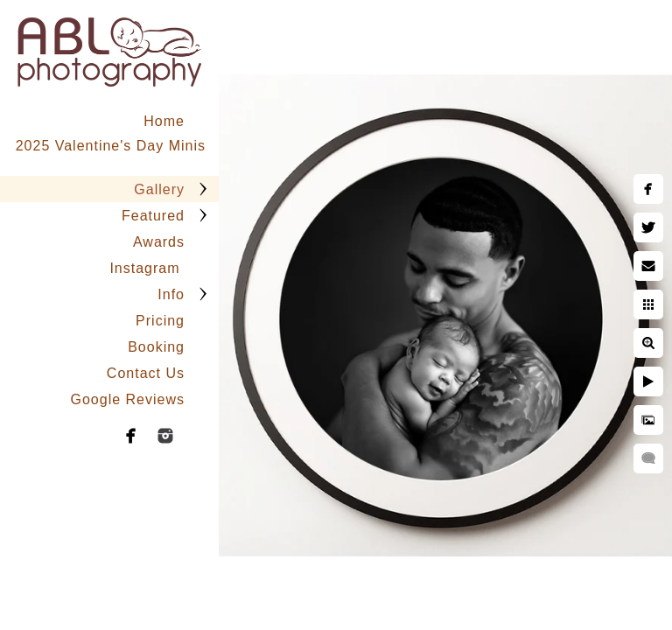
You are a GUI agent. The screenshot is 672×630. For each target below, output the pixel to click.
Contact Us (146, 373)
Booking (156, 347)
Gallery (159, 189)
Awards (159, 242)
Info (171, 294)
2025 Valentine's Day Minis (111, 146)
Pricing (160, 321)
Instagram (147, 268)
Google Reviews (128, 399)
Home (164, 121)
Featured (153, 216)
